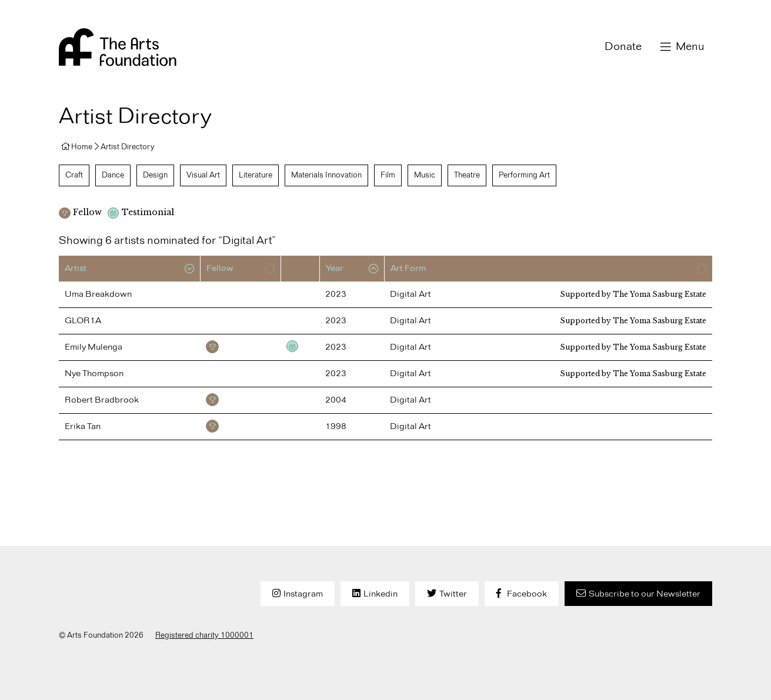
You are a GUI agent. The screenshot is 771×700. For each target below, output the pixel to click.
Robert (102, 400)
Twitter (453, 594)
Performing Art (524, 175)
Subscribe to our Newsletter (645, 594)
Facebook (527, 594)
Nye (94, 374)
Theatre (467, 175)
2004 (336, 400)
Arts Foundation (118, 47)
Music (425, 175)
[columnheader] (129, 269)
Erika (83, 427)
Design (155, 175)
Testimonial (292, 346)
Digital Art (410, 294)
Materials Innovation (326, 175)
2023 (336, 294)
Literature (256, 175)
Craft (74, 175)
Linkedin (381, 594)
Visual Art (203, 175)
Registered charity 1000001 (204, 635)
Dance (113, 175)
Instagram (303, 594)
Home (82, 147)
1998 (336, 427)
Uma (98, 294)
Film (388, 175)
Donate (623, 47)
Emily (94, 347)
